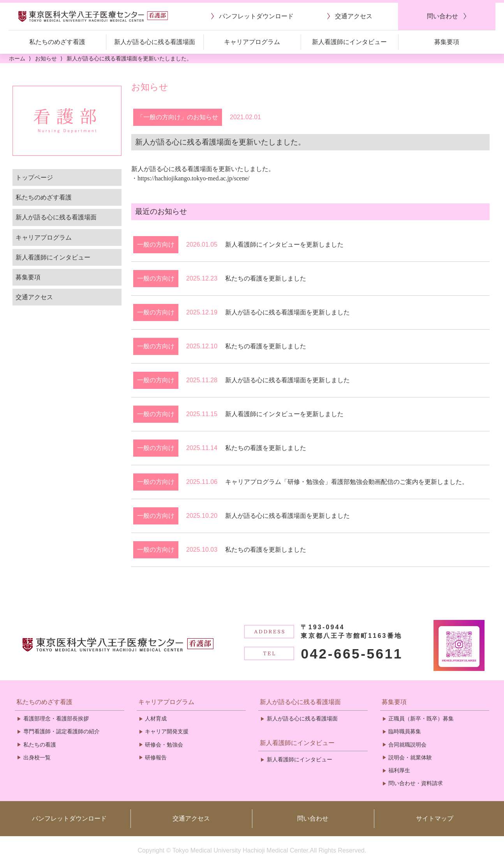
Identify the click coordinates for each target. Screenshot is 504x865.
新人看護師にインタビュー (53, 257)
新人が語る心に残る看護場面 (56, 217)
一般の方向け (156, 244)
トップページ (34, 177)
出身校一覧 (37, 757)
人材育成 (156, 718)
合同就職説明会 (407, 745)
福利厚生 (399, 770)
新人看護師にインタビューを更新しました (284, 244)
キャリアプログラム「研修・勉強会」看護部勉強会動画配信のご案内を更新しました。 (347, 482)
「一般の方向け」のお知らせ (178, 117)
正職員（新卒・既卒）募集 (421, 718)
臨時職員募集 (405, 731)
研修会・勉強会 (164, 745)
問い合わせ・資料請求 (416, 783)
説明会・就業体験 (410, 757)
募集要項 (28, 277)
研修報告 (156, 757)
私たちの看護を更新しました (266, 278)
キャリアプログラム (44, 237)
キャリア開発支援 (167, 731)
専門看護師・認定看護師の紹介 (62, 731)
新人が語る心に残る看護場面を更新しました (287, 312)
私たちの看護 (40, 745)
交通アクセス (34, 297)
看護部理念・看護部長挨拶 (56, 718)
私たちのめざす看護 (44, 197)
